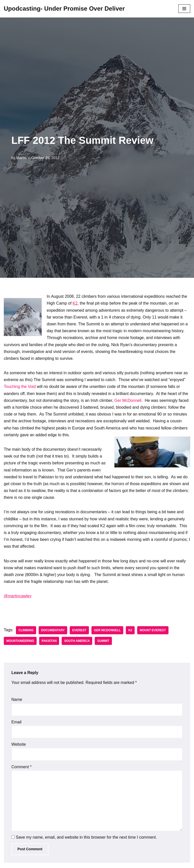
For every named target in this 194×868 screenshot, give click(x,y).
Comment (21, 767)
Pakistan (49, 641)
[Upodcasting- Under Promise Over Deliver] (64, 9)
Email (16, 722)
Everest (79, 630)
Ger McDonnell (128, 400)
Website (19, 744)
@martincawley (18, 596)
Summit (103, 641)
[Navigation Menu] (184, 9)
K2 (75, 303)
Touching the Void (20, 387)
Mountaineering (20, 641)
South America (77, 641)
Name (17, 699)
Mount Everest (153, 630)
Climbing (26, 630)
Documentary (53, 630)
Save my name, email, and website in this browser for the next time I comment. (86, 837)
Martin (21, 158)
